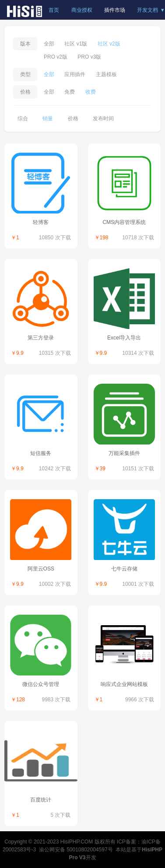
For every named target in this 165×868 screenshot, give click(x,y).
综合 (23, 119)
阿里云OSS (41, 569)
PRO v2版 (56, 57)
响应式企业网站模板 (124, 684)
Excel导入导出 (124, 338)
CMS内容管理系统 (124, 222)
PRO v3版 (89, 57)
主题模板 (106, 74)
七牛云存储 (124, 569)
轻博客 (41, 222)
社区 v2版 (109, 44)
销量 (48, 119)
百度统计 (41, 800)
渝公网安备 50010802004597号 (76, 850)
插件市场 (115, 10)
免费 (70, 92)
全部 (49, 44)
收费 (91, 92)
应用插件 (75, 74)
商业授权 (82, 10)
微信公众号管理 (41, 684)
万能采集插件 (124, 453)
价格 (73, 119)
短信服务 (41, 453)
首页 (54, 10)
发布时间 (103, 119)
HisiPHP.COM (77, 842)
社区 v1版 (76, 44)
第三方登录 (41, 338)
